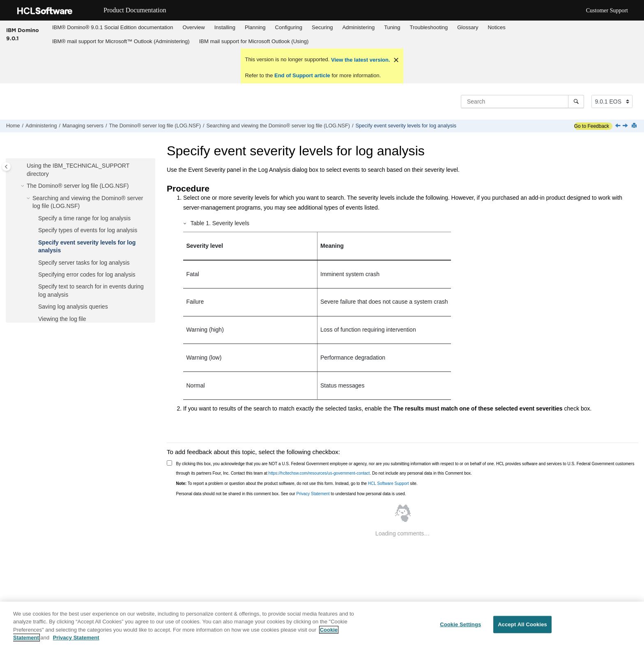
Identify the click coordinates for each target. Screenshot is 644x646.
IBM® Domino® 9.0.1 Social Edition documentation (113, 27)
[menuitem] (112, 28)
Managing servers (83, 126)
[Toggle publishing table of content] (6, 167)
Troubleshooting (429, 27)
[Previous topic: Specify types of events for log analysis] (619, 126)
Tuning (392, 27)
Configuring (289, 27)
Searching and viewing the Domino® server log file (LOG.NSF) (278, 126)
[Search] (576, 102)
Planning (255, 27)
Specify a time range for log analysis (84, 218)
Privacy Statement (313, 494)
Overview (193, 27)
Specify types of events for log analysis (88, 230)
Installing (225, 27)
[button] (23, 166)
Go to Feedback (592, 126)
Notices (496, 27)
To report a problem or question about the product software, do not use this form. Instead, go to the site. (297, 483)
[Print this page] (635, 126)
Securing (322, 27)
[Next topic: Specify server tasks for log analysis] (626, 126)
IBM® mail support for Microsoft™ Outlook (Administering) (121, 41)
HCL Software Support (389, 483)
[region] (322, 624)
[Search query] (522, 102)
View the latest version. (360, 60)
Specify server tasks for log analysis (84, 263)
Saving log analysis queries (73, 307)
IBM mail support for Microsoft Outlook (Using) (254, 41)
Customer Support (607, 10)
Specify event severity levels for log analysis (406, 126)
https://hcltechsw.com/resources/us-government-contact (319, 473)
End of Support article (302, 75)
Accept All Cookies (522, 624)
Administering (358, 27)
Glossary (468, 27)
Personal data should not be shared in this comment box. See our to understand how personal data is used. (291, 494)
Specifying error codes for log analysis (87, 275)
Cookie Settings (460, 624)
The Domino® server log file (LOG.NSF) (155, 126)
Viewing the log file (62, 319)
